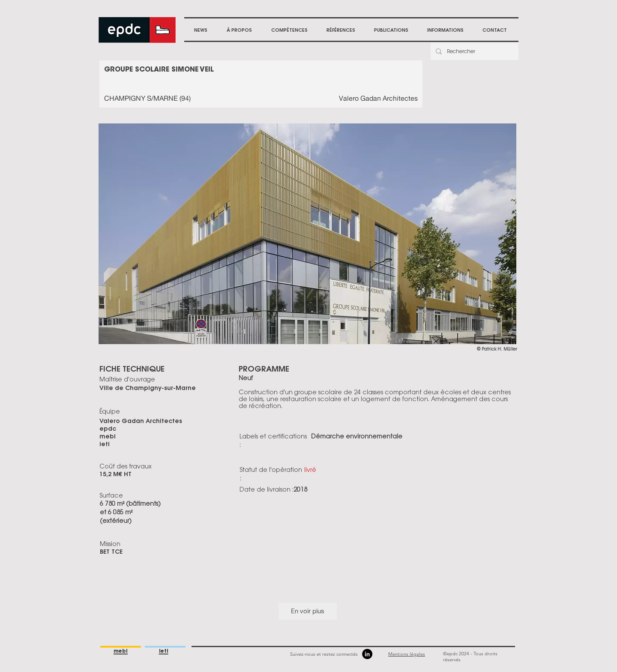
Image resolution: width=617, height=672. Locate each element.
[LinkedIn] (367, 654)
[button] (239, 30)
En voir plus (308, 611)
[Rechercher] (474, 51)
